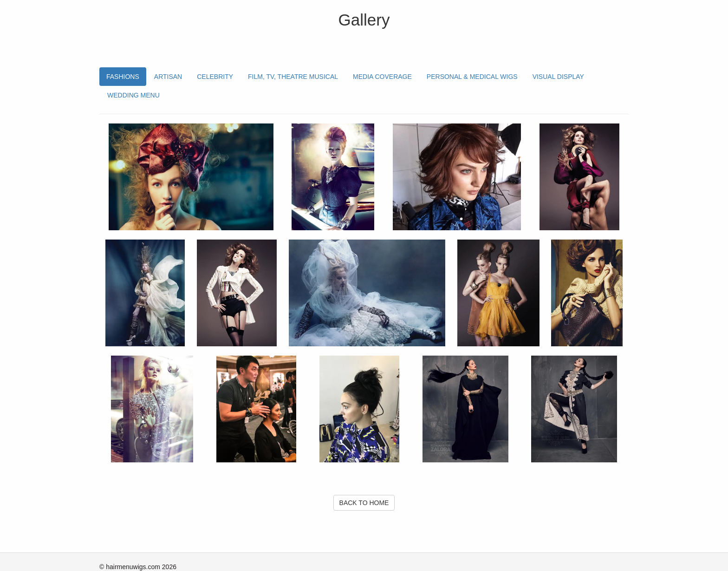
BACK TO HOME (364, 503)
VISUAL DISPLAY (558, 77)
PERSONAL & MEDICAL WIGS (472, 77)
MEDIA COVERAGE (382, 77)
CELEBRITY (215, 77)
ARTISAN (168, 77)
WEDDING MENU (133, 95)
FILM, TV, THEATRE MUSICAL (293, 77)
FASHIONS (123, 77)
